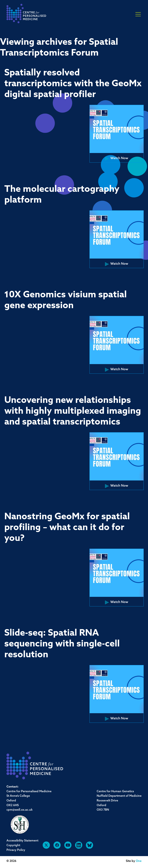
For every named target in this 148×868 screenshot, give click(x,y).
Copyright (13, 845)
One (139, 861)
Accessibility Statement (22, 841)
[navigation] (26, 15)
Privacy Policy (16, 850)
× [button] (138, 14)
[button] (117, 134)
